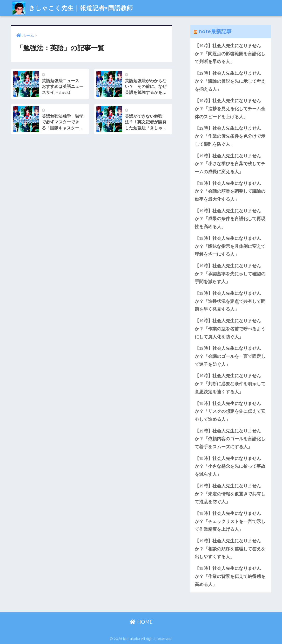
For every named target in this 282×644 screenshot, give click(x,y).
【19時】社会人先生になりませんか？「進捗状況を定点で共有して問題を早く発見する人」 (230, 301)
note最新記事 (215, 31)
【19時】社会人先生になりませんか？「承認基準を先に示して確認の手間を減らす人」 (230, 274)
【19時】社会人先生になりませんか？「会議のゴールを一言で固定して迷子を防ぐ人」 (230, 356)
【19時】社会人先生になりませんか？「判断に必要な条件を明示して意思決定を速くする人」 (230, 384)
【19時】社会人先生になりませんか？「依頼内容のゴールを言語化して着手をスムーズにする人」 (230, 439)
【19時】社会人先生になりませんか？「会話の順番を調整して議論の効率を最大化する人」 (230, 191)
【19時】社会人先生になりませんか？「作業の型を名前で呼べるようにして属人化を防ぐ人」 (230, 329)
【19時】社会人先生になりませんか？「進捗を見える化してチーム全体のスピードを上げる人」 (230, 109)
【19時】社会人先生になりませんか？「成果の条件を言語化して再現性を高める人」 (230, 219)
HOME (141, 622)
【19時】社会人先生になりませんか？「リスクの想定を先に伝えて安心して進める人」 (230, 411)
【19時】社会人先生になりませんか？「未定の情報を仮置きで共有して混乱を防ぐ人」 (230, 494)
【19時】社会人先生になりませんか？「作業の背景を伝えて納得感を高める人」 (230, 576)
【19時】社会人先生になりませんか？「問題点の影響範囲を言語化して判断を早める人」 (230, 54)
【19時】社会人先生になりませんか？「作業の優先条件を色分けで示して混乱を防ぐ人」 (230, 136)
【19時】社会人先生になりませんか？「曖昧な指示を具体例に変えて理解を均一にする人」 (230, 246)
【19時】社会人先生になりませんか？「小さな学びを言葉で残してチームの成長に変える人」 (230, 164)
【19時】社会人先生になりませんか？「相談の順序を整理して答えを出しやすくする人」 (230, 549)
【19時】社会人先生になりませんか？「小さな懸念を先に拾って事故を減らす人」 (230, 466)
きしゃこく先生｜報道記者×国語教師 (73, 8)
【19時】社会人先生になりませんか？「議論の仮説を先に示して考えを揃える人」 (230, 81)
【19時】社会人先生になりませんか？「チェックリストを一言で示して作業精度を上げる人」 (230, 521)
